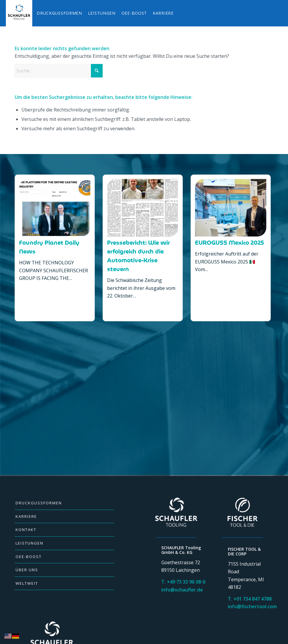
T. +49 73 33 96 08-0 (183, 582)
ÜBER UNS (27, 570)
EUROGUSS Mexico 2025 (229, 243)
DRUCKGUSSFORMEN (39, 503)
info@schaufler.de (182, 590)
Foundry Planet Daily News (49, 247)
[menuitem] (20, 13)
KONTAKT (26, 530)
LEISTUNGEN (29, 543)
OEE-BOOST (29, 557)
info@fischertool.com (252, 606)
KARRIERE (26, 516)
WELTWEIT (27, 583)
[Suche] (59, 71)
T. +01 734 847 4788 (250, 599)
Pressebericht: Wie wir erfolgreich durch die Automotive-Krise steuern (138, 256)
